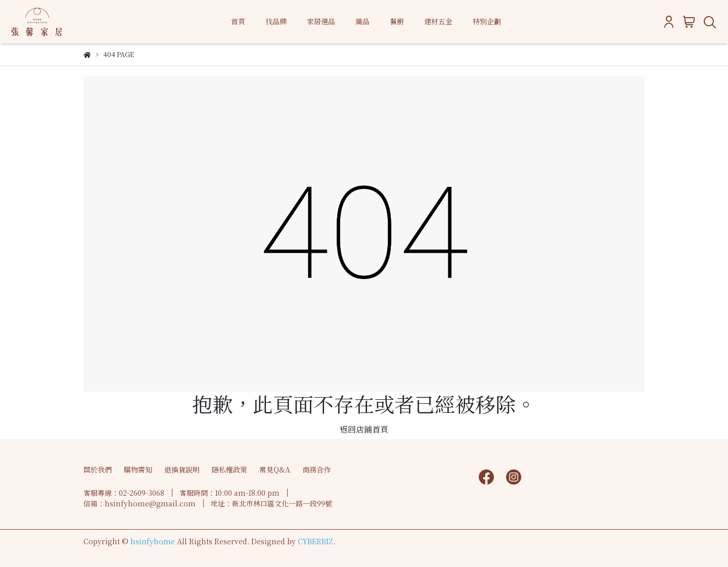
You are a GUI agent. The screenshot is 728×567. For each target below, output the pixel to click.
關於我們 (98, 469)
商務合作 (316, 469)
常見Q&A (275, 469)
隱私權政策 (230, 469)
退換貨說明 (182, 469)
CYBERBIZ (315, 541)
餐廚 (397, 21)
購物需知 (138, 469)
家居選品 (321, 21)
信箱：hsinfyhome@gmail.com (140, 503)
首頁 (238, 21)
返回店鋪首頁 (364, 429)
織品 (362, 21)
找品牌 (276, 21)
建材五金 (438, 21)
